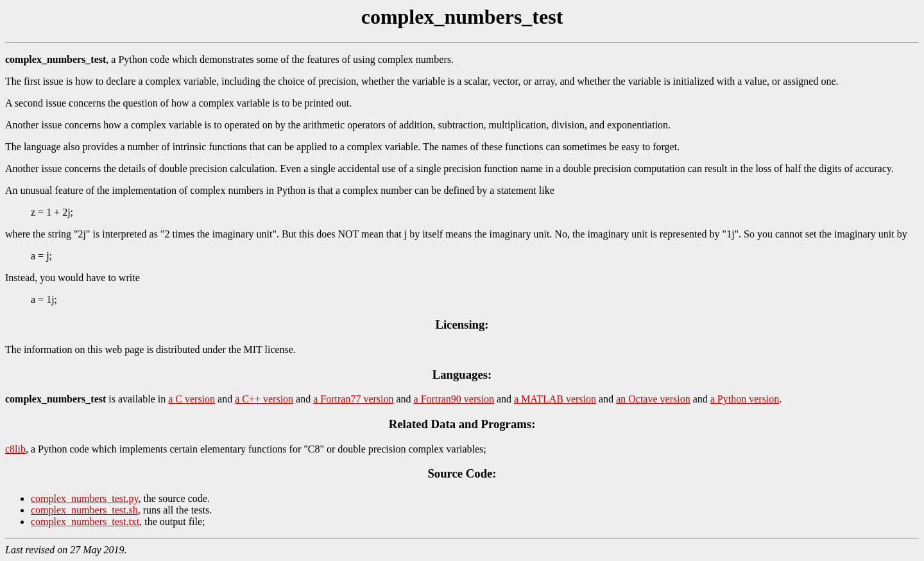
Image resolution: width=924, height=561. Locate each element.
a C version (192, 399)
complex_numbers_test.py (84, 498)
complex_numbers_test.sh (84, 510)
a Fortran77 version (353, 399)
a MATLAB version (555, 399)
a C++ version (264, 399)
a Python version (745, 399)
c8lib (15, 449)
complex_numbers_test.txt (85, 522)
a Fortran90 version (454, 399)
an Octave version (653, 399)
